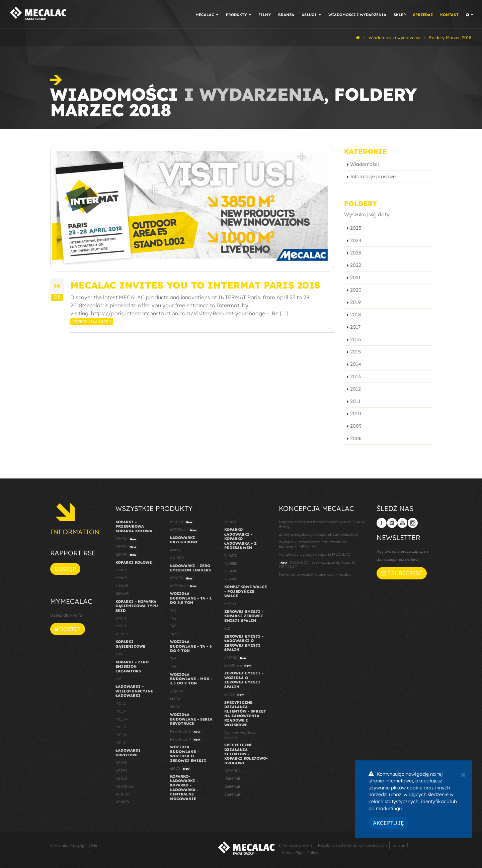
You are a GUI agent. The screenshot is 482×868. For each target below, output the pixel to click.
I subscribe (402, 573)
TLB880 (231, 563)
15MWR (122, 593)
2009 (356, 426)
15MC (120, 654)
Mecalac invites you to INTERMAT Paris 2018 (195, 285)
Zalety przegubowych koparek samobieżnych (318, 534)
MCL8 (120, 743)
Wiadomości (365, 164)
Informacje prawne (296, 845)
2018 (355, 315)
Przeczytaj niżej (92, 321)
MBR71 (230, 604)
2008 (356, 438)
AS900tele (125, 786)
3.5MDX (177, 691)
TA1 (173, 611)
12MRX (127, 555)
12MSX (127, 539)
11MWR (122, 586)
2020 (356, 290)
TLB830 (231, 522)
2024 (356, 240)
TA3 (173, 626)
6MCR (121, 618)
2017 (355, 327)
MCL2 (120, 703)
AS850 (121, 778)
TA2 (173, 618)
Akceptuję (388, 823)
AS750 (121, 771)
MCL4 (121, 711)
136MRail (232, 779)
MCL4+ (122, 719)
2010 (356, 414)
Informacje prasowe (373, 177)
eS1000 (182, 522)
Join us (398, 845)
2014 (356, 364)
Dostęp (65, 569)
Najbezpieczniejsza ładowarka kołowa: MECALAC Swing (323, 524)
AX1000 (177, 558)
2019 (355, 302)
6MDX (175, 699)
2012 (355, 389)
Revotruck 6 (186, 732)
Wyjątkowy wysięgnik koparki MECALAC (315, 554)
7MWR (121, 570)
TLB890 (231, 571)
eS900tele (184, 530)
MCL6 (120, 727)
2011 (355, 401)
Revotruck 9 (186, 740)
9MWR (121, 578)
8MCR (121, 626)
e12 (118, 679)
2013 (355, 376)
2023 (356, 253)
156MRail (232, 786)
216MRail (232, 794)
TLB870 (231, 556)
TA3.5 (175, 634)
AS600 (121, 763)
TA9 (173, 666)
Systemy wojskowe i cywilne (242, 735)
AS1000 (122, 794)
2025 (356, 228)
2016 (355, 339)
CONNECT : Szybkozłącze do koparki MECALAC (317, 565)
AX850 (176, 550)
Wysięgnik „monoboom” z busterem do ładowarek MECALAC (313, 544)
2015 (355, 352)
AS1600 (122, 802)
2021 (355, 278)
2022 (356, 265)
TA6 (173, 659)
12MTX (127, 547)
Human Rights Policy (300, 853)
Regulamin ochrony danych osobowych (352, 845)
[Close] (463, 774)
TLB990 (231, 579)
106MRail (232, 771)
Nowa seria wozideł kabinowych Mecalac (315, 574)
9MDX (175, 707)
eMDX (181, 769)
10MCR (122, 634)
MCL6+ (122, 735)
